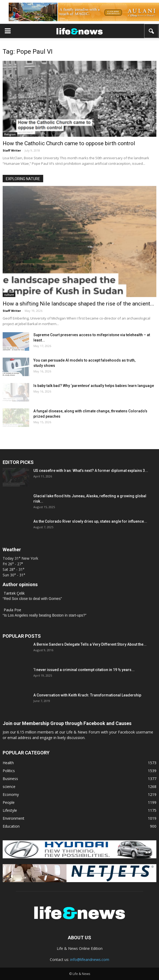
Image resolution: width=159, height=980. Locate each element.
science (9, 787)
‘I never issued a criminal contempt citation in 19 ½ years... (84, 670)
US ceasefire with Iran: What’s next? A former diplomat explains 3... (91, 471)
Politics (9, 771)
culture (9, 295)
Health (8, 763)
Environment (14, 818)
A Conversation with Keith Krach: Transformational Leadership (87, 695)
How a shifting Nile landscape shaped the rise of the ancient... (78, 304)
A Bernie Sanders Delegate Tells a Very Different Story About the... (90, 644)
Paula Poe (12, 610)
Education (11, 826)
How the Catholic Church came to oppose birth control (69, 143)
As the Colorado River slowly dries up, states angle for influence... (90, 521)
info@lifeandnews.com (90, 960)
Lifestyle (10, 810)
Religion (10, 134)
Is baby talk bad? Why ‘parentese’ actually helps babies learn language (94, 386)
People (9, 802)
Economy (11, 794)
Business (10, 779)
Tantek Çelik (14, 593)
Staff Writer (12, 150)
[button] (152, 31)
